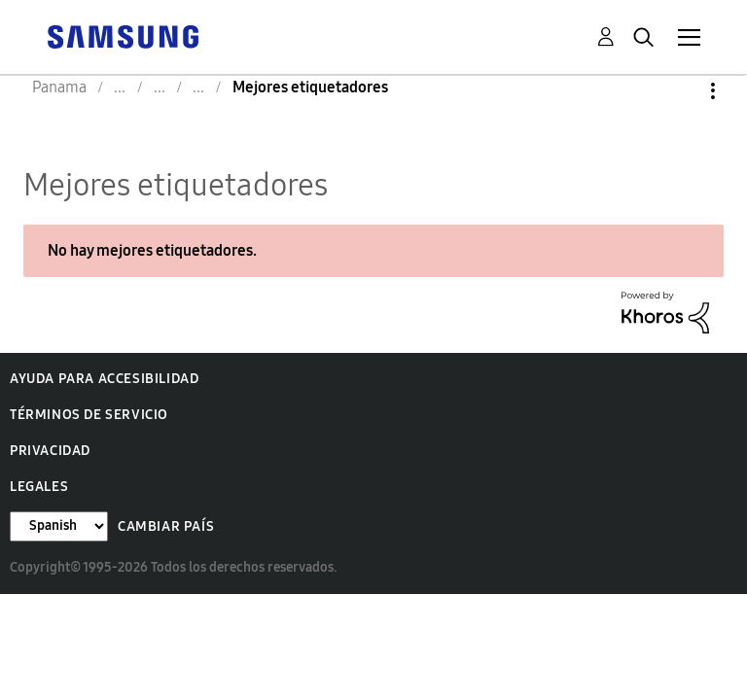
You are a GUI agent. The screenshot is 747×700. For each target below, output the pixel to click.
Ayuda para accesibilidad (104, 379)
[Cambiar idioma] (59, 526)
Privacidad (50, 451)
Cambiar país (166, 526)
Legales (39, 487)
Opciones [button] (680, 91)
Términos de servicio (89, 415)
